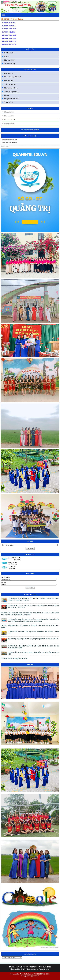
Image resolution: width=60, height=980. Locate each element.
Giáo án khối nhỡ (9, 120)
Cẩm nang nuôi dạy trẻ (11, 88)
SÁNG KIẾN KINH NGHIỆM (30, 130)
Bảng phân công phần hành (13, 77)
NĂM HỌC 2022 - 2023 (9, 29)
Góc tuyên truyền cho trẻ (12, 92)
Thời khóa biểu (9, 81)
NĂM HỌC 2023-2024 (8, 26)
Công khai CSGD (31, 60)
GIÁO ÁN (30, 108)
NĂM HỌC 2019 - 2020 (9, 38)
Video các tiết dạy (10, 64)
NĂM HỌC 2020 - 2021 (9, 35)
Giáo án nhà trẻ (9, 112)
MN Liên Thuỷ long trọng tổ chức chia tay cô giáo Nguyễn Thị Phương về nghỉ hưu (33, 639)
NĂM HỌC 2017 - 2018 (9, 44)
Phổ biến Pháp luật (10, 84)
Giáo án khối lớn (9, 124)
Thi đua (6, 95)
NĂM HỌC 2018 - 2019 (9, 41)
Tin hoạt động (8, 73)
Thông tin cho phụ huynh (31, 99)
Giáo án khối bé (9, 116)
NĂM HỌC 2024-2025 (8, 23)
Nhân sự (31, 57)
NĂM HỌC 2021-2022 (8, 32)
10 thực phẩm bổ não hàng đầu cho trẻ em (14, 658)
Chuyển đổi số (9, 102)
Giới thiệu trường (9, 53)
